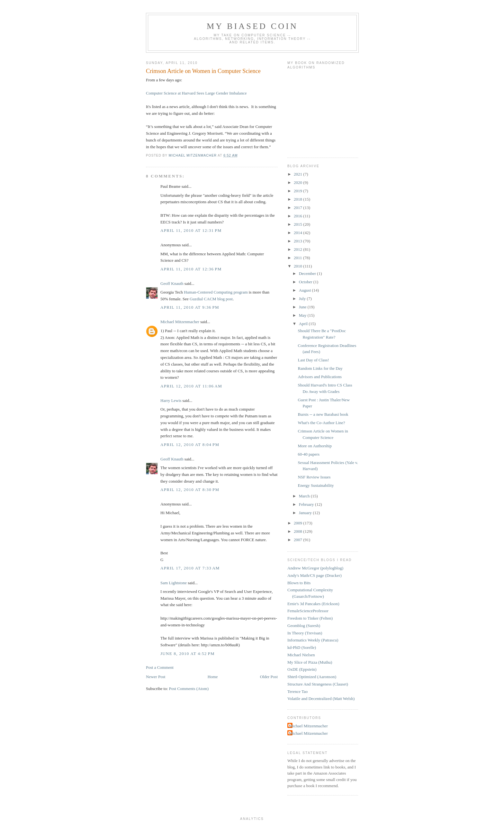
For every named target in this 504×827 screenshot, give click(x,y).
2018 (298, 199)
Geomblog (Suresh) (304, 626)
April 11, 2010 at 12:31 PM (191, 230)
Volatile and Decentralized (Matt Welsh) (321, 699)
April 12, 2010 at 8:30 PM (190, 490)
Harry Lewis (171, 400)
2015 (298, 224)
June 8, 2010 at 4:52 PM (188, 654)
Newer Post (156, 677)
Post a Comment (160, 667)
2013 (298, 241)
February (307, 504)
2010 (298, 266)
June (303, 307)
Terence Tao (297, 691)
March (305, 496)
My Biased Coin (252, 26)
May (303, 315)
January (306, 513)
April (304, 324)
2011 (298, 258)
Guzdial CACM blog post (211, 299)
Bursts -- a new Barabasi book (323, 414)
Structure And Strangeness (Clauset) (318, 684)
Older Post (269, 677)
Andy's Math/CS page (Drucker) (315, 575)
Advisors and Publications (320, 377)
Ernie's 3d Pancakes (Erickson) (313, 604)
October (306, 282)
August (306, 290)
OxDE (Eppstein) (302, 669)
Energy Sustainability (316, 485)
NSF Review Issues (314, 477)
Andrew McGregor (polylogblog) (315, 568)
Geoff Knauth (172, 283)
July (303, 299)
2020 (298, 182)
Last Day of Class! (313, 360)
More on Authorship (315, 446)
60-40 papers (309, 454)
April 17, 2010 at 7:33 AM (190, 568)
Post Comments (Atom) (189, 689)
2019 (298, 191)
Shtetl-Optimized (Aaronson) (312, 677)
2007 (298, 540)
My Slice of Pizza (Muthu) (310, 662)
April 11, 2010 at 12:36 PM (191, 269)
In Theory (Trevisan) (305, 633)
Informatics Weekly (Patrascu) (313, 640)
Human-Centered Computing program (216, 292)
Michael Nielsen (301, 655)
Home (213, 677)
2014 (298, 233)
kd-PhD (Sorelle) (302, 647)
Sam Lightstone (174, 583)
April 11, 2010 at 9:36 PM (190, 307)
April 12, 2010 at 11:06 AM (191, 386)
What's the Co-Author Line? (321, 423)
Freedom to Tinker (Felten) (310, 618)
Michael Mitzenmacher (180, 322)
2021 (298, 174)
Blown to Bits (299, 583)
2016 (298, 216)
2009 (298, 523)
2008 (298, 531)
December (308, 273)
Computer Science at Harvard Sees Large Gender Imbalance (196, 93)
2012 (298, 249)
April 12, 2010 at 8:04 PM (190, 445)
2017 (298, 208)
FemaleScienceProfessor (308, 611)
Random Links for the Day (320, 368)
